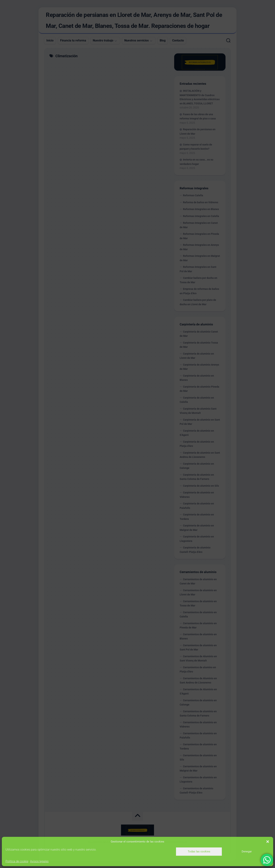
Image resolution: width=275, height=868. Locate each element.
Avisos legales (39, 861)
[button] (268, 842)
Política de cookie (17, 861)
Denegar (247, 851)
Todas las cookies (199, 851)
